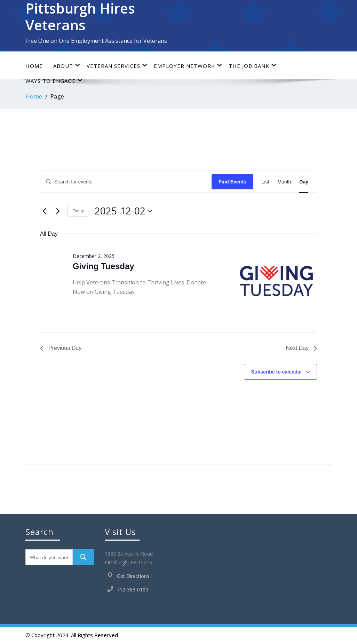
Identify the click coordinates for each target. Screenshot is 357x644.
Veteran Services (117, 66)
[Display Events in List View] (265, 182)
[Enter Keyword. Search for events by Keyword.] (126, 182)
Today (78, 211)
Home (34, 66)
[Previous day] (44, 211)
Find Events (232, 182)
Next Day (301, 348)
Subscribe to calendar (277, 372)
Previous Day (61, 348)
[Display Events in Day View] (304, 182)
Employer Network (188, 66)
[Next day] (58, 211)
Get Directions (133, 576)
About (67, 66)
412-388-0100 (133, 590)
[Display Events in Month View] (284, 182)
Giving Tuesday (104, 266)
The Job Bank (253, 66)
